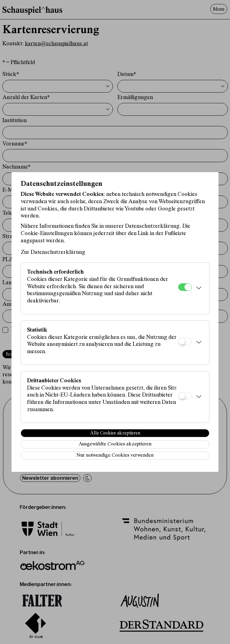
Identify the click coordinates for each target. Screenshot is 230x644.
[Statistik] (185, 341)
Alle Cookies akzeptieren (115, 433)
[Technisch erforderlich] (185, 287)
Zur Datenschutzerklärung (53, 252)
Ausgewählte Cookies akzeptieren (115, 444)
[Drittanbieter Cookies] (185, 396)
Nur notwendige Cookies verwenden (115, 456)
